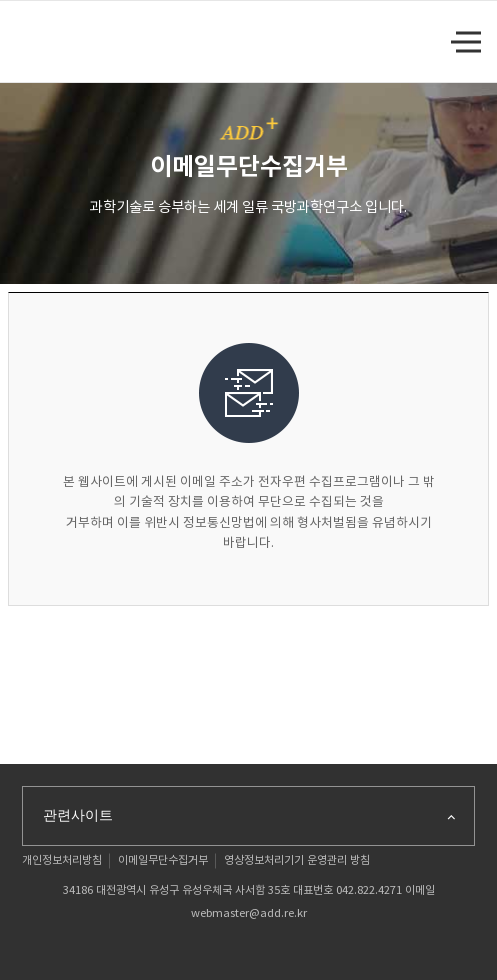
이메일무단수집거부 (163, 860)
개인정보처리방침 (62, 860)
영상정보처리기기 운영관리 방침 (297, 860)
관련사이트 (250, 816)
